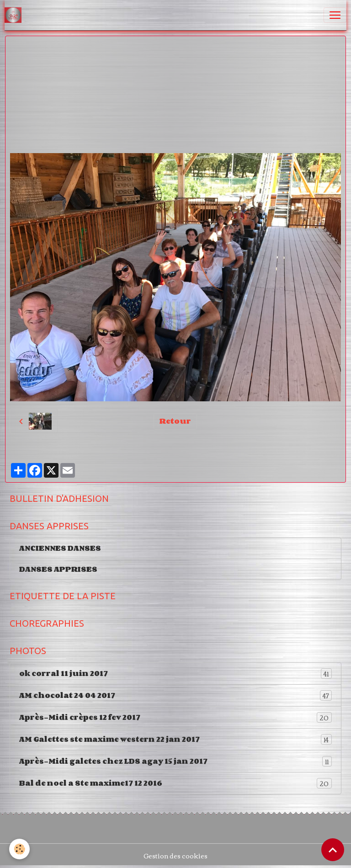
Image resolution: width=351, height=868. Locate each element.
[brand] (15, 15)
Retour (175, 421)
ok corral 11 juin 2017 (175, 674)
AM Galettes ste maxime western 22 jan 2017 (175, 739)
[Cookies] (19, 849)
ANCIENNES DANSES (60, 548)
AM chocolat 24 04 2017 (175, 695)
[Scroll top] (333, 850)
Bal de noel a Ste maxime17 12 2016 (175, 783)
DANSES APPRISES (58, 569)
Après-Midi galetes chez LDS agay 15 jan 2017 (175, 761)
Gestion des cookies (175, 856)
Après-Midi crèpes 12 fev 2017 (175, 717)
